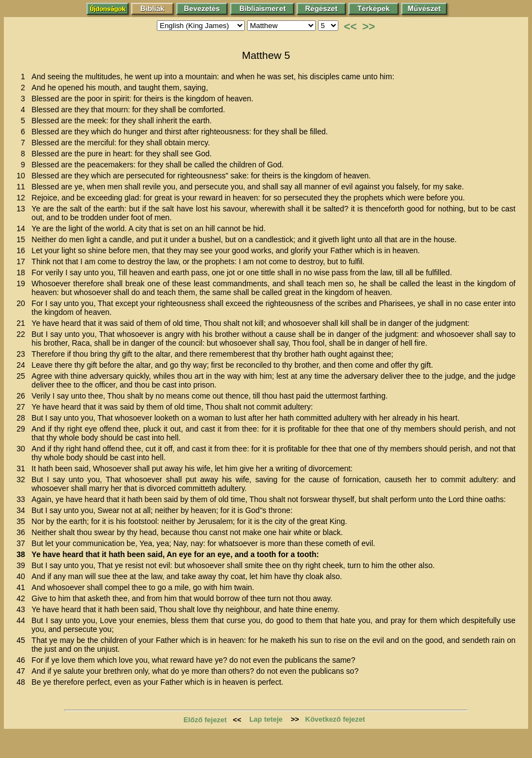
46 (23, 660)
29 (23, 429)
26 (23, 396)
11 (23, 187)
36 (23, 532)
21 (23, 323)
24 (23, 365)
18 (23, 272)
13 (23, 209)
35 (23, 521)
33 (23, 499)
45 (23, 640)
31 (23, 468)
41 (23, 587)
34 (23, 510)
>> (368, 26)
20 (23, 303)
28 (23, 418)
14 (23, 228)
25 (23, 376)
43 (23, 609)
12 (23, 198)
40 (23, 576)
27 (23, 407)
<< (350, 26)
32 (23, 479)
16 (23, 250)
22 (23, 334)
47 (23, 671)
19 (23, 283)
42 (23, 598)
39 (23, 565)
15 (23, 239)
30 (23, 449)
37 (23, 543)
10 (23, 176)
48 (23, 682)
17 (23, 261)
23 (23, 354)
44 (23, 620)
